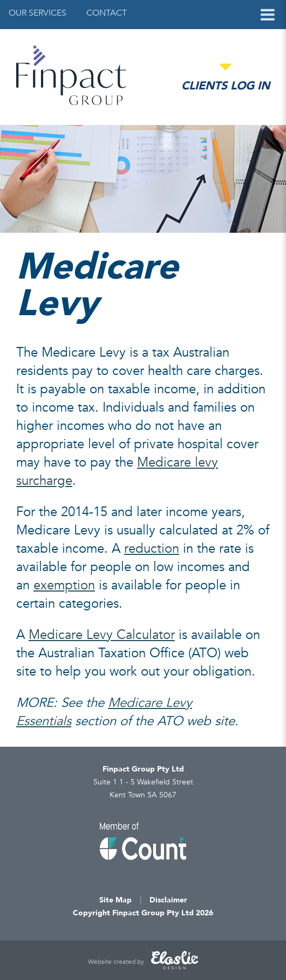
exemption (64, 585)
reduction (152, 549)
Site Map (115, 900)
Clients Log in (226, 86)
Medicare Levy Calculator (102, 635)
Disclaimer (168, 900)
